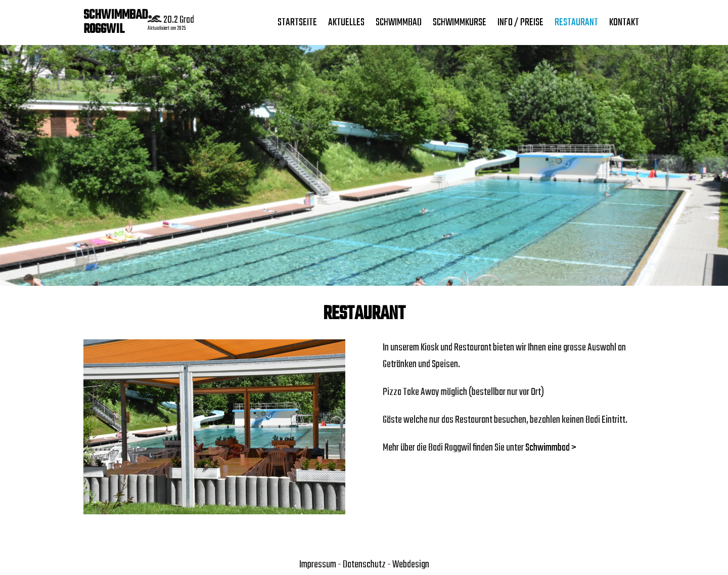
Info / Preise (520, 23)
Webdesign (411, 565)
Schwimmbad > (551, 448)
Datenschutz (364, 565)
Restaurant (576, 23)
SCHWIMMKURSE (460, 23)
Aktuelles (346, 23)
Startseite (297, 23)
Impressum (318, 565)
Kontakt (624, 23)
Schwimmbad (399, 23)
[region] (364, 164)
